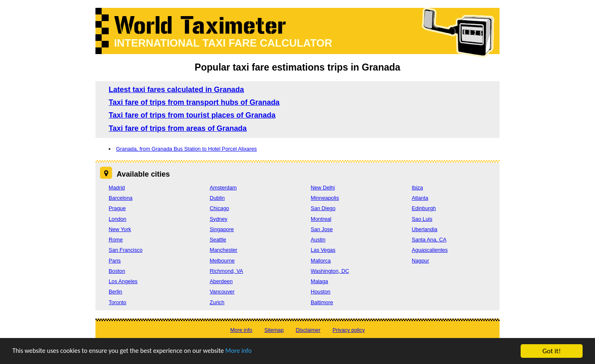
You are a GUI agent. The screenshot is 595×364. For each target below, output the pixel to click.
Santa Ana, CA (429, 240)
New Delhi (323, 188)
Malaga (319, 281)
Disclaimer (308, 330)
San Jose (322, 229)
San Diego (323, 208)
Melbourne (222, 261)
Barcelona (121, 198)
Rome (116, 240)
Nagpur (421, 261)
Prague (117, 208)
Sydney (219, 219)
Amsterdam (223, 188)
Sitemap (274, 330)
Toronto (118, 302)
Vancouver (222, 292)
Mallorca (321, 261)
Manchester (224, 250)
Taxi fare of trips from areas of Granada (178, 128)
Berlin (115, 292)
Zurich (217, 302)
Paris (115, 261)
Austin (318, 240)
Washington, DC (330, 271)
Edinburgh (424, 208)
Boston (117, 271)
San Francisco (126, 250)
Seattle (218, 240)
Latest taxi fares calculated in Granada (176, 90)
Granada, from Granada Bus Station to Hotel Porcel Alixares (187, 149)
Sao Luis (422, 219)
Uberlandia (425, 229)
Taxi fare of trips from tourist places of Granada (192, 115)
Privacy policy (349, 330)
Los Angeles (123, 281)
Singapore (222, 229)
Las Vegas (323, 250)
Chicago (220, 208)
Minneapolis (325, 198)
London (118, 219)
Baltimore (322, 302)
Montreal (321, 219)
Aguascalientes (430, 250)
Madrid (117, 188)
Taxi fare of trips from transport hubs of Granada (194, 102)
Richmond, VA (227, 271)
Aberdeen (221, 281)
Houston (321, 292)
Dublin (217, 198)
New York (120, 229)
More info (254, 352)
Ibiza (418, 188)
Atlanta (420, 198)
